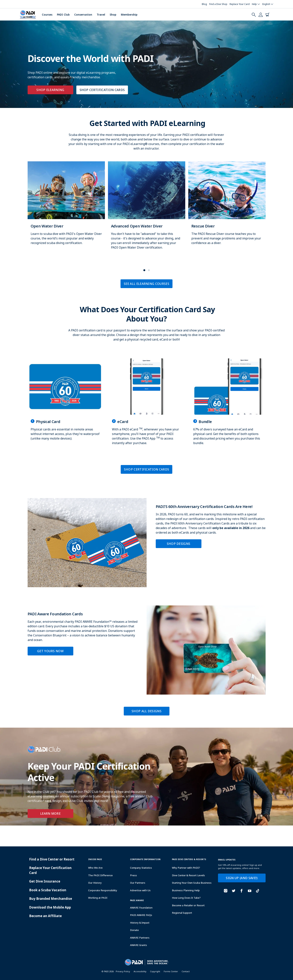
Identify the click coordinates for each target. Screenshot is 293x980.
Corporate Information (145, 859)
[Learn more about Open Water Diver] (66, 207)
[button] (144, 270)
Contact (186, 971)
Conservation (83, 15)
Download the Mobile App (50, 907)
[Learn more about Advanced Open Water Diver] (147, 209)
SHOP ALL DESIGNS (146, 711)
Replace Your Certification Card (50, 870)
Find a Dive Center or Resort (52, 859)
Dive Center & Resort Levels (188, 875)
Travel (101, 15)
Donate (134, 930)
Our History (95, 883)
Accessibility (140, 971)
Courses (47, 15)
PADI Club (63, 15)
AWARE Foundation (141, 908)
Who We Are (95, 868)
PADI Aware (137, 900)
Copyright (155, 971)
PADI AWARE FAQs (141, 915)
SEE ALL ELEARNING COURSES (146, 284)
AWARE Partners (140, 938)
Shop (113, 15)
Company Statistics (141, 868)
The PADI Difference (100, 875)
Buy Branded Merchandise (51, 899)
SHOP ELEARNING (50, 90)
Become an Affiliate (45, 916)
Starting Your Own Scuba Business (192, 883)
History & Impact (140, 923)
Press (133, 875)
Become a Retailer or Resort (188, 905)
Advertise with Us (140, 890)
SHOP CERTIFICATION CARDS (102, 90)
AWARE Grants (139, 945)
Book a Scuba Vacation (48, 890)
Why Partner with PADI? (186, 868)
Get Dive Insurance (45, 881)
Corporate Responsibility (103, 890)
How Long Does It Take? (186, 898)
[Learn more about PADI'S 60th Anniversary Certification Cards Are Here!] (147, 543)
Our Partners (138, 883)
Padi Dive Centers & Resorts (189, 859)
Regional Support (182, 913)
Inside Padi (95, 859)
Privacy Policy (123, 971)
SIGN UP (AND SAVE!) (242, 878)
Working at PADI (98, 898)
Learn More (50, 814)
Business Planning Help (186, 890)
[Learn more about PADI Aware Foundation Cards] (147, 650)
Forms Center (171, 971)
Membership (129, 15)
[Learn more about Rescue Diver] (227, 207)
